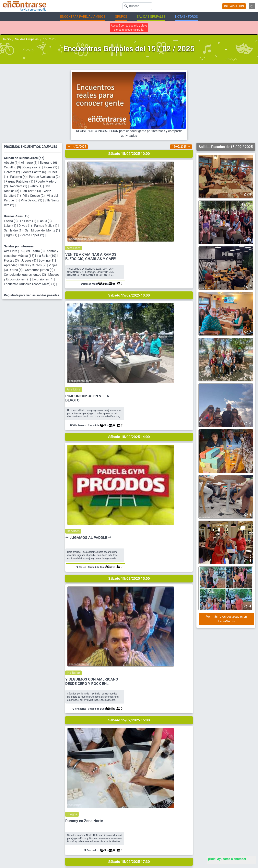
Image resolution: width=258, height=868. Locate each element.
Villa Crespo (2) (34, 196)
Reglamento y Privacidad (103, 831)
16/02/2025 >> (181, 147)
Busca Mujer (160, 831)
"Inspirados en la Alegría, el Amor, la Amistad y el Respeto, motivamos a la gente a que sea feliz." (152, 863)
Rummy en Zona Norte (151, 423)
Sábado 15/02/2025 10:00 (129, 154)
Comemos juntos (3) (40, 270)
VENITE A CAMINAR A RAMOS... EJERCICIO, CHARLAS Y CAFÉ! (159, 173)
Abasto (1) (12, 163)
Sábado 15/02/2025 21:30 (129, 721)
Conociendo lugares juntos (151, 479)
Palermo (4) (19, 177)
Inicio (7, 39)
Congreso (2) (33, 167)
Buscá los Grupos (228, 837)
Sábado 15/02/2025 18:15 (129, 532)
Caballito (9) (13, 167)
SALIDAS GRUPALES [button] (151, 17)
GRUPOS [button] (121, 17)
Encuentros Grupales (229, 818)
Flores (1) (51, 167)
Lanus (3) (46, 221)
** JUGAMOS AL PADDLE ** (155, 297)
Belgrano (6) (49, 163)
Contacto (94, 844)
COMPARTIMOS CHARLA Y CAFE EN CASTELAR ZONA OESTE (160, 488)
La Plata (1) (29, 221)
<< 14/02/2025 (77, 147)
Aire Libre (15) (14, 251)
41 (185, 773)
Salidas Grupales (27, 39)
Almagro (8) (29, 163)
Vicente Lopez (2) (32, 235)
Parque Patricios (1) (20, 181)
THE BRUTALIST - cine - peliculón (160, 550)
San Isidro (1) (14, 230)
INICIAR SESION (234, 6)
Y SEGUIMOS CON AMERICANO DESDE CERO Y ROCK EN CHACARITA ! (158, 362)
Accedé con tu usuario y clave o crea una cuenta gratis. (129, 28)
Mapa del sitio (97, 837)
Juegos (137, 416)
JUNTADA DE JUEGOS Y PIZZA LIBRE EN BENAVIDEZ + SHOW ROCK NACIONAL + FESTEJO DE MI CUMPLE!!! (159, 616)
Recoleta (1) (19, 186)
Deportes (138, 290)
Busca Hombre (162, 824)
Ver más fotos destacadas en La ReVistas (227, 619)
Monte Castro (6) (35, 172)
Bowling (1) (47, 260)
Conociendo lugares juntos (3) (25, 275)
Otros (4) (17, 270)
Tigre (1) (12, 235)
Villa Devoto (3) (32, 200)
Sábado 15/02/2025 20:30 (129, 658)
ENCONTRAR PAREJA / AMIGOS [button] (83, 17)
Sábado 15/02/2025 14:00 (129, 280)
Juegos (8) (29, 260)
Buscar (93, 818)
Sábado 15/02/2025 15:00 (129, 343)
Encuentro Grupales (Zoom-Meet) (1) (30, 284)
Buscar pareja (161, 818)
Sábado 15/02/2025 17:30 (129, 469)
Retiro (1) (36, 186)
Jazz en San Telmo (148, 677)
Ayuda (92, 824)
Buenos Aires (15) (17, 216)
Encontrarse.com (79, 862)
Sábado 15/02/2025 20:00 (129, 595)
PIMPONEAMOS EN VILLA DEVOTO (154, 236)
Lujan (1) (10, 226)
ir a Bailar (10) (47, 256)
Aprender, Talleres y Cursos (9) (26, 265)
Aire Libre (139, 164)
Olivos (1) (26, 226)
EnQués (222, 831)
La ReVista (224, 824)
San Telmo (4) (32, 191)
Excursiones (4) (43, 279)
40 (185, 647)
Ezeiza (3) (11, 221)
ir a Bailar (139, 353)
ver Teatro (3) (36, 251)
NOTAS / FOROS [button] (186, 17)
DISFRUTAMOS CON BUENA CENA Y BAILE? (161, 742)
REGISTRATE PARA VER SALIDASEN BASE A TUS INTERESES (130, 787)
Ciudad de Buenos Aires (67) (24, 158)
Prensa (93, 850)
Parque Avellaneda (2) (44, 177)
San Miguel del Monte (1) (42, 230)
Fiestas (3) (12, 260)
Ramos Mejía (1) (46, 226)
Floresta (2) (12, 172)
